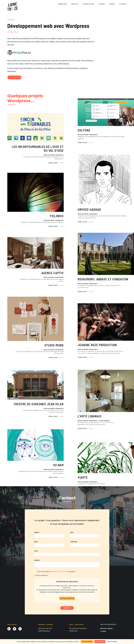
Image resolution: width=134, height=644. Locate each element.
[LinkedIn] (9, 629)
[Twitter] (15, 629)
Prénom (37, 532)
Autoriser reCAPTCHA (67, 598)
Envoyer (67, 608)
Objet (36, 551)
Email (36, 542)
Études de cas (88, 4)
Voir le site (56, 182)
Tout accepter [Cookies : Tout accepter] (87, 642)
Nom (72, 532)
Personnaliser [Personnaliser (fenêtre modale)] (112, 642)
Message (37, 560)
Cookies (103, 631)
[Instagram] (20, 629)
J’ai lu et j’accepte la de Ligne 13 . (57, 571)
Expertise (11, 20)
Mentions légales (107, 628)
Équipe (112, 4)
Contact (123, 4)
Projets (75, 4)
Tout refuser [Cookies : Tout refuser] (100, 642)
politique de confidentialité (59, 571)
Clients (102, 4)
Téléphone (74, 542)
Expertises (62, 4)
